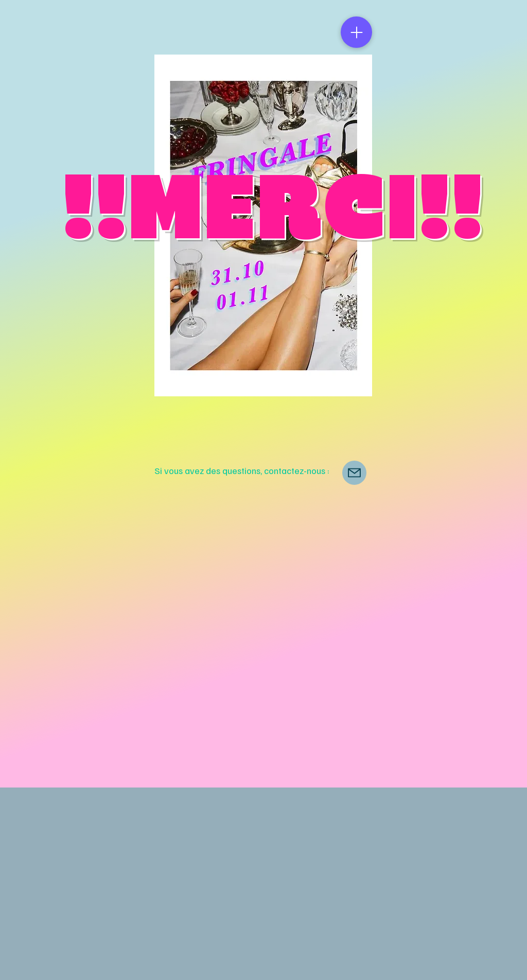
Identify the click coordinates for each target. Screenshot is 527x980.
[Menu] (356, 32)
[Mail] (354, 473)
